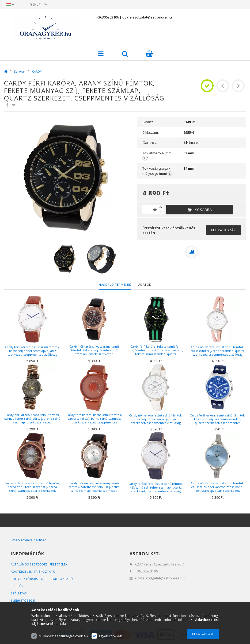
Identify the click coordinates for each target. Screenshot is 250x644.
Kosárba (203, 210)
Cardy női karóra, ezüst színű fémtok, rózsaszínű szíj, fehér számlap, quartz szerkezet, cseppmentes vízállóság (217, 351)
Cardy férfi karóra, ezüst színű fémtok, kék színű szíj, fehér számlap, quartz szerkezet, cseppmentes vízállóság (156, 487)
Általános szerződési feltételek (39, 564)
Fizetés (17, 586)
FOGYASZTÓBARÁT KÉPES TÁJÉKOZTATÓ (42, 579)
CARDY (37, 71)
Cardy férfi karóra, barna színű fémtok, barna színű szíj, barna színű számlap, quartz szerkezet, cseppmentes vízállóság (94, 420)
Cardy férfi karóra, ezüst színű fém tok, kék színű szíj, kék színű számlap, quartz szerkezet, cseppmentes (218, 419)
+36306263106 (108, 17)
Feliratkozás (223, 230)
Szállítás (19, 593)
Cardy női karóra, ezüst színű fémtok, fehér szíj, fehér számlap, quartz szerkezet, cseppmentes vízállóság (156, 419)
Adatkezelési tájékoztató (33, 572)
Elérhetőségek (24, 600)
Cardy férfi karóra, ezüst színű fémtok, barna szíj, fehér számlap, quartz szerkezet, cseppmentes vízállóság (33, 351)
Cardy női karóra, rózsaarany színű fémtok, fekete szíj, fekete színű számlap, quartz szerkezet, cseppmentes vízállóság (94, 352)
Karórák (20, 71)
